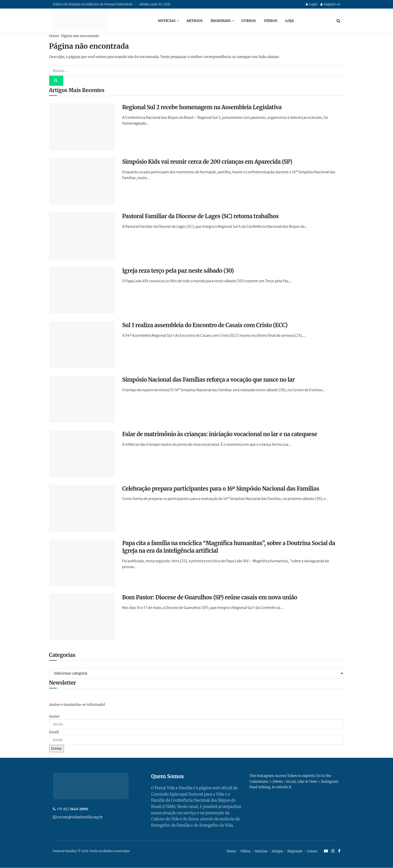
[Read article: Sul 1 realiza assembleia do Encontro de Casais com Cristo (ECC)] (82, 345)
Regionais (220, 21)
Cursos (249, 21)
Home (54, 36)
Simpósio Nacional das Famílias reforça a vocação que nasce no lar (209, 380)
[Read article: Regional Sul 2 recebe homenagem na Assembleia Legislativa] (82, 127)
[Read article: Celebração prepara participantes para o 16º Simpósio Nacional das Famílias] (82, 508)
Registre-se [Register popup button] (330, 4)
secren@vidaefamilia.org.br (80, 817)
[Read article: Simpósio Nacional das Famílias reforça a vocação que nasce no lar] (82, 399)
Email (54, 732)
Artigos (194, 21)
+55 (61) (72, 809)
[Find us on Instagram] (333, 851)
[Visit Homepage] (81, 21)
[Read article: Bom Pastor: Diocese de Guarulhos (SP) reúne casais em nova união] (82, 617)
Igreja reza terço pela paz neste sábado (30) (178, 271)
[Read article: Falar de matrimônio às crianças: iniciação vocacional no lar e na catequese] (82, 454)
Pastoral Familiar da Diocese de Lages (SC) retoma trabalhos (201, 216)
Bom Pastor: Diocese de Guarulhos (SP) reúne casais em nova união (210, 597)
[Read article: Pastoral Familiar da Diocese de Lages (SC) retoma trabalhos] (82, 236)
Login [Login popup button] (312, 4)
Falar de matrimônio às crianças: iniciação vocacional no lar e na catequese (220, 434)
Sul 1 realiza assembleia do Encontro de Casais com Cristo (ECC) (205, 325)
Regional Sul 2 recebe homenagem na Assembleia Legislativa (202, 107)
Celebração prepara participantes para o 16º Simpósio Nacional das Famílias (221, 489)
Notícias (167, 21)
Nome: (55, 716)
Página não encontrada (80, 36)
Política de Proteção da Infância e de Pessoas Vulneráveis (93, 4)
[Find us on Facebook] (339, 851)
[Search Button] (338, 21)
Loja (290, 21)
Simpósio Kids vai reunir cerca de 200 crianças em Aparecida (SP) (207, 162)
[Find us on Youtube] (326, 851)
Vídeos (270, 21)
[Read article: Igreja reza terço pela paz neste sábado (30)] (82, 290)
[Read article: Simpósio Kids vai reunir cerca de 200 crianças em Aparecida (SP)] (82, 181)
